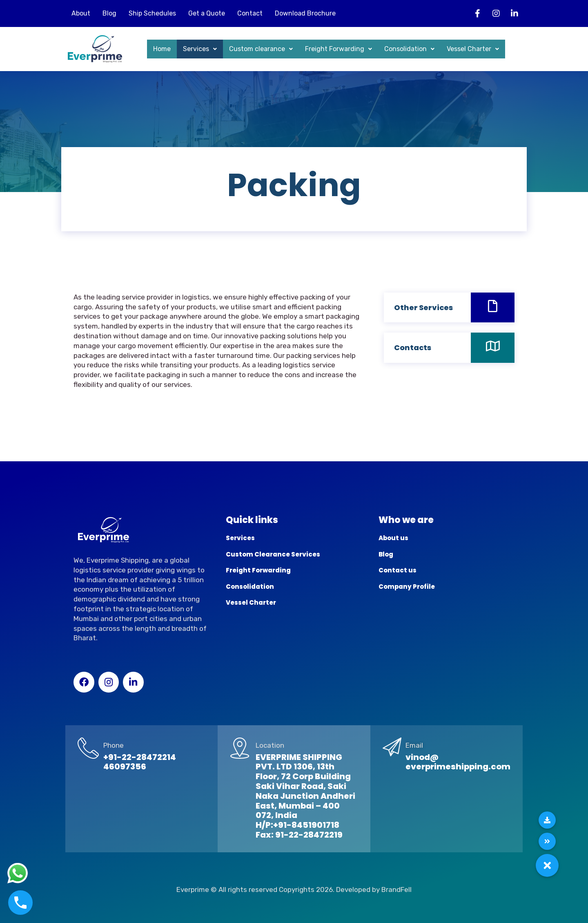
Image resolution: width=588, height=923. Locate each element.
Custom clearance (261, 49)
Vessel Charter (473, 49)
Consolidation (409, 49)
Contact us (398, 570)
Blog (109, 13)
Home (162, 49)
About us (393, 538)
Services (200, 49)
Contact (250, 13)
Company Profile (407, 587)
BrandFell (396, 889)
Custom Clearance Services (273, 554)
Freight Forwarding (339, 49)
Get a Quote (207, 13)
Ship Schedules (152, 13)
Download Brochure (305, 13)
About (81, 13)
